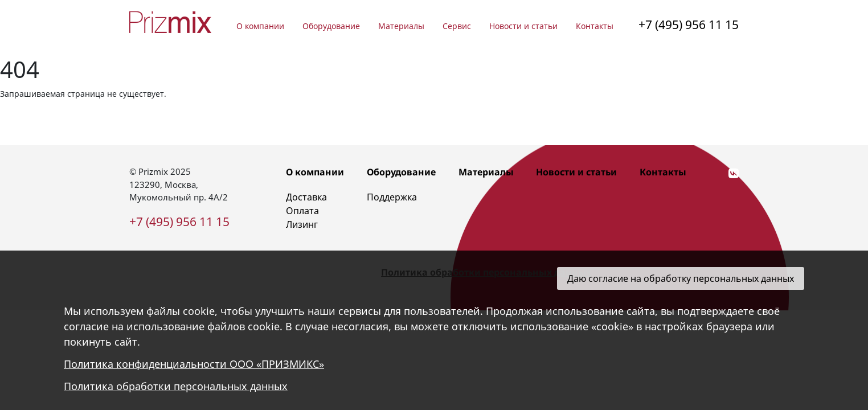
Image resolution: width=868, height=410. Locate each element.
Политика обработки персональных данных (176, 386)
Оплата (302, 211)
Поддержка (392, 197)
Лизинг (302, 224)
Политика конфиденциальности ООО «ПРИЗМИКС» (194, 364)
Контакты (595, 26)
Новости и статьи (523, 26)
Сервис (457, 26)
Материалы (401, 26)
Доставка (306, 197)
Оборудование (331, 26)
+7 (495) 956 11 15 (689, 24)
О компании (260, 26)
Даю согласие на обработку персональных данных (681, 278)
